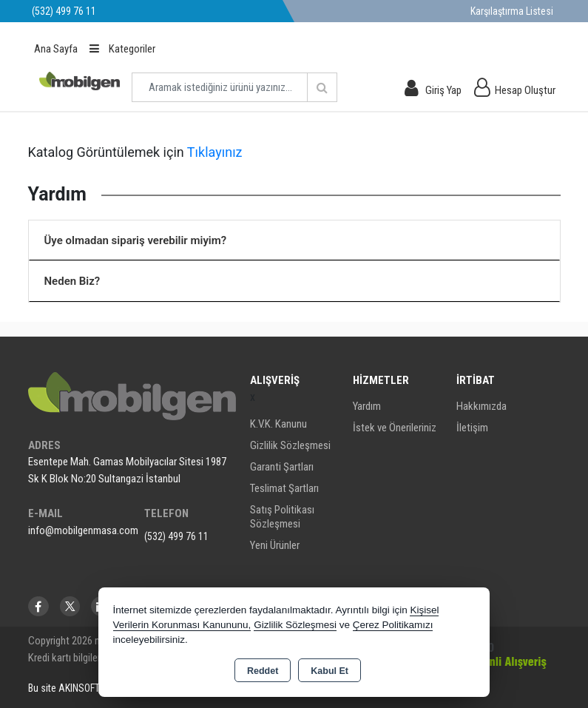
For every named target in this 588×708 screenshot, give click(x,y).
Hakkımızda (481, 406)
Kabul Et (330, 671)
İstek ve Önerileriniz (395, 428)
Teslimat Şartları (284, 488)
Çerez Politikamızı (393, 625)
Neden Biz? (72, 281)
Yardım (367, 406)
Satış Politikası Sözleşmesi (282, 517)
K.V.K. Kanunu (278, 424)
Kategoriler (122, 49)
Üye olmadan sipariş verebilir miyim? (136, 240)
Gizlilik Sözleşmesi (290, 445)
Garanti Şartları (282, 467)
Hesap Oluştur (525, 90)
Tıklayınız (215, 152)
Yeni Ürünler (275, 545)
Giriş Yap (443, 90)
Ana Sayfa (56, 49)
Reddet (263, 671)
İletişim (472, 428)
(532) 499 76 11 (176, 536)
